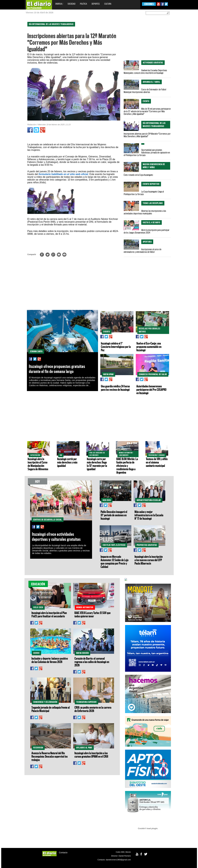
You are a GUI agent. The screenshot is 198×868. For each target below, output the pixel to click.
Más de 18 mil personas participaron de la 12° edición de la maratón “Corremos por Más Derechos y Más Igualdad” (147, 111)
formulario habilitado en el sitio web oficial (63, 174)
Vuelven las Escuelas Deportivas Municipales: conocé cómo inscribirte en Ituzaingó (145, 72)
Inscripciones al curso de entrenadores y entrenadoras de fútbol (142, 251)
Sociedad (71, 4)
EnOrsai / (59, 4)
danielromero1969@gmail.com (118, 860)
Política (83, 4)
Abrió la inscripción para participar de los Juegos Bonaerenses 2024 (147, 231)
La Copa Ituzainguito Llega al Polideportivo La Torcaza (144, 193)
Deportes (96, 4)
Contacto (63, 853)
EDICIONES (149, 4)
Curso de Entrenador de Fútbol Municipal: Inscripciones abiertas (145, 91)
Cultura (108, 4)
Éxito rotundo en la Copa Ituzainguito (138, 175)
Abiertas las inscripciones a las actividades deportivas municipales (145, 212)
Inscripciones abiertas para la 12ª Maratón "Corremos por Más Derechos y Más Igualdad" (147, 135)
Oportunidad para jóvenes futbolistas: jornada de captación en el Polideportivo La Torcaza (147, 153)
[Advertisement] (13, 66)
